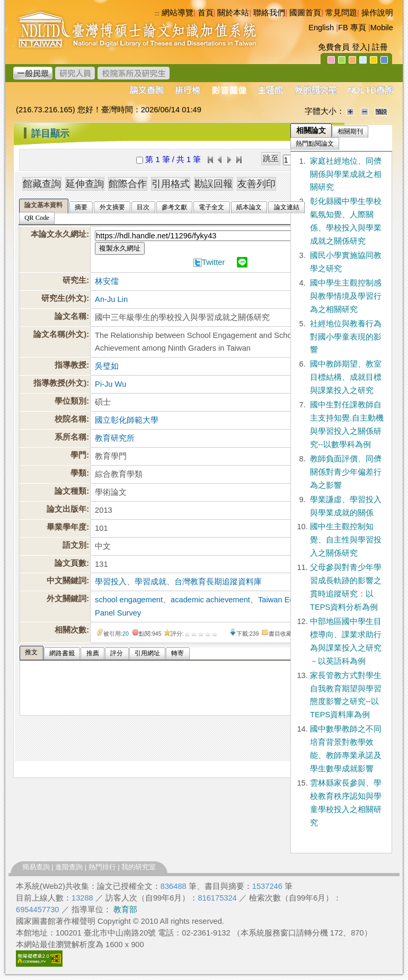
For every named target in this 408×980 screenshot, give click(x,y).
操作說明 (377, 13)
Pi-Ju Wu (110, 384)
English (321, 28)
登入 (360, 47)
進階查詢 (69, 867)
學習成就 (150, 582)
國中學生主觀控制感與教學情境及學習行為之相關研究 (346, 296)
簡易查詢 (36, 867)
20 (126, 634)
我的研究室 (139, 867)
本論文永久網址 (59, 234)
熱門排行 (102, 867)
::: (16, 129)
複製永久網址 (120, 248)
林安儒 (107, 281)
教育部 (125, 910)
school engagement (129, 600)
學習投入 (111, 582)
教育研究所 (115, 438)
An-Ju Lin (111, 299)
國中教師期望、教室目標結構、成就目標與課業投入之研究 (346, 377)
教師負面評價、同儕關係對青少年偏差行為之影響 (346, 472)
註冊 (380, 47)
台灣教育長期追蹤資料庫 (218, 582)
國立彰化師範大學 (127, 420)
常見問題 (341, 13)
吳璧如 (107, 366)
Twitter (213, 262)
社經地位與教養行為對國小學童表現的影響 (346, 337)
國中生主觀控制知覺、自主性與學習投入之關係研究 (346, 540)
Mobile (382, 28)
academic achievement (210, 600)
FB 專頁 (352, 28)
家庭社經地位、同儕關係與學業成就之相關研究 (346, 174)
